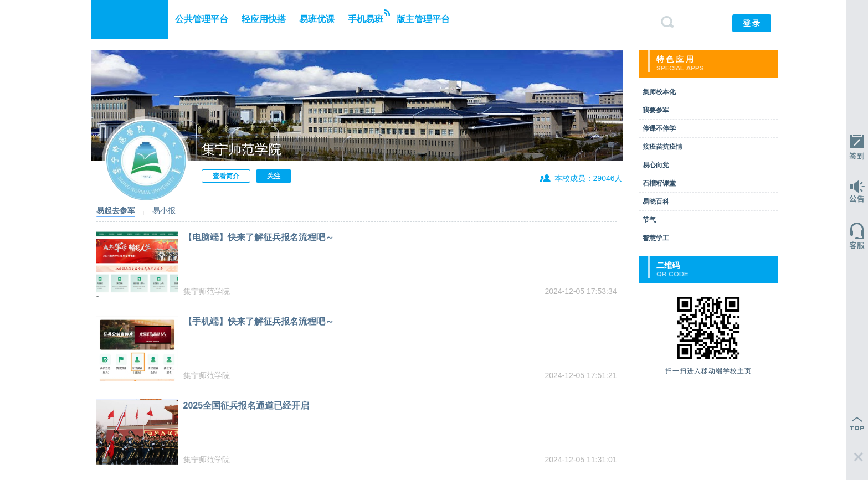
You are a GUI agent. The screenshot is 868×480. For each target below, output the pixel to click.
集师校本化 (659, 92)
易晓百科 (656, 202)
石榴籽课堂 (659, 183)
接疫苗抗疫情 (662, 147)
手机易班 (369, 17)
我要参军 (656, 110)
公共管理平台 (202, 19)
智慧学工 (656, 238)
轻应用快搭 (264, 19)
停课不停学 (659, 128)
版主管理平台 (423, 19)
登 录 (752, 23)
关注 (274, 176)
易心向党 (656, 165)
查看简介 (226, 176)
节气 (649, 220)
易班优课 (317, 19)
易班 (130, 19)
